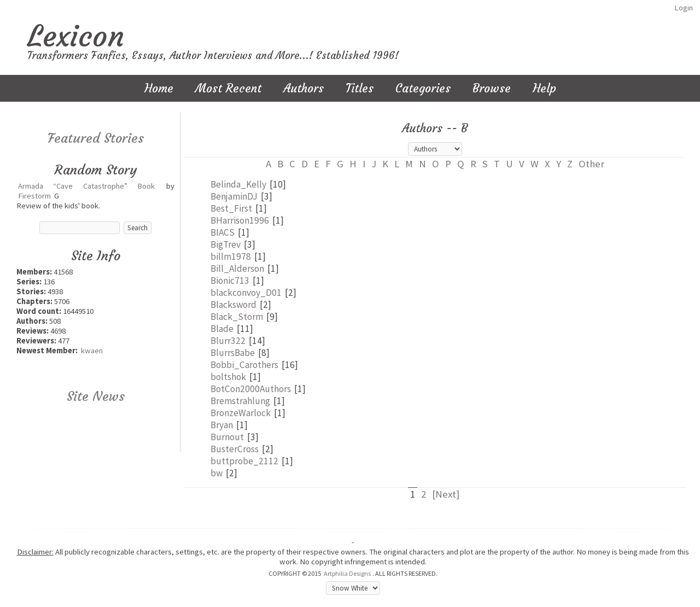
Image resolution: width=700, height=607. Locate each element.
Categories (423, 88)
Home (159, 88)
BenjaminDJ (234, 196)
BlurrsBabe (233, 353)
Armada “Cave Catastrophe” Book (86, 186)
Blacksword (234, 305)
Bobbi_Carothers (244, 365)
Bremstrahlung (240, 401)
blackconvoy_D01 (246, 293)
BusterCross (235, 449)
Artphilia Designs (347, 573)
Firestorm (34, 196)
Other (591, 164)
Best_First (231, 208)
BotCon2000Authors (251, 389)
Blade (222, 329)
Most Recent (228, 88)
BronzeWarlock (241, 413)
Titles (360, 88)
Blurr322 (228, 341)
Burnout (227, 437)
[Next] (446, 494)
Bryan (222, 425)
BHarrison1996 (240, 220)
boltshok (228, 377)
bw (217, 473)
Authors (304, 88)
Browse (492, 88)
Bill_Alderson (237, 269)
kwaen (92, 351)
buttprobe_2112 (244, 461)
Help (544, 88)
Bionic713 (230, 281)
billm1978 (231, 256)
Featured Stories (96, 138)
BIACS (223, 232)
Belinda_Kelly (238, 184)
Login (684, 8)
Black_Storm (237, 317)
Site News (96, 396)
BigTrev (226, 244)
